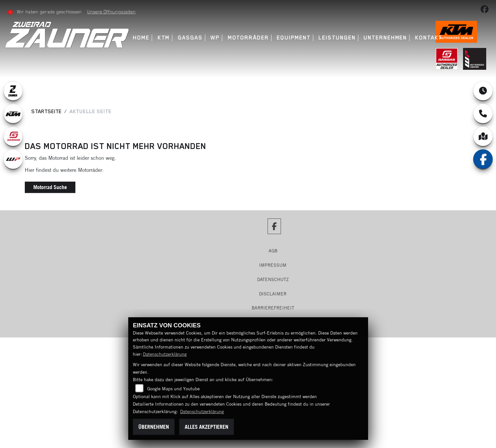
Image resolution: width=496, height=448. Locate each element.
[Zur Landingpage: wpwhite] (13, 159)
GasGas (190, 38)
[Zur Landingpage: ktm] (13, 113)
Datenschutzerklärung (165, 354)
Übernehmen (154, 427)
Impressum (273, 265)
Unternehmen (385, 38)
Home (141, 38)
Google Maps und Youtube (173, 389)
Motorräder (248, 38)
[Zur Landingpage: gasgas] (13, 136)
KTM (164, 38)
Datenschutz (273, 279)
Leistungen (337, 38)
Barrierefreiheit (273, 308)
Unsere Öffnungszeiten (111, 12)
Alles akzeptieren (207, 427)
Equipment (294, 38)
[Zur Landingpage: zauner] (13, 91)
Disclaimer (273, 294)
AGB (273, 251)
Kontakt (429, 38)
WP (215, 38)
